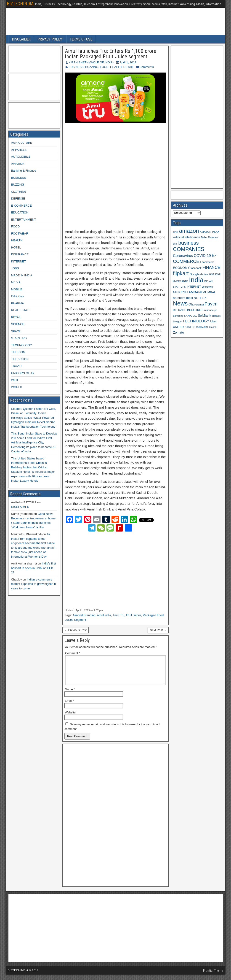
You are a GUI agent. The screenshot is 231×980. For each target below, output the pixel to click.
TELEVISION (20, 359)
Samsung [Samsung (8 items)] (178, 316)
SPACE (16, 331)
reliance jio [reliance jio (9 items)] (211, 310)
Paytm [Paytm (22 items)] (211, 304)
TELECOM (18, 352)
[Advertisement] (115, 177)
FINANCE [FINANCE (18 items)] (211, 267)
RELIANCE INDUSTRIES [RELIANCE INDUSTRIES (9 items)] (188, 310)
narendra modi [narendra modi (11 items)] (183, 298)
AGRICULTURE (22, 143)
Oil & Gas (18, 296)
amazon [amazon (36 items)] (189, 231)
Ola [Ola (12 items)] (191, 304)
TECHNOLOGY (22, 345)
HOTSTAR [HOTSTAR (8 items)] (215, 274)
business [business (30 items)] (188, 243)
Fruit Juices (133, 615)
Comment (73, 653)
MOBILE (17, 289)
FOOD (104, 67)
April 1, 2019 (128, 62)
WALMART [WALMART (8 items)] (202, 327)
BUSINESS (76, 67)
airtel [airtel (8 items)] (176, 232)
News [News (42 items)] (180, 303)
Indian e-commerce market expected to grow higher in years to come (34, 584)
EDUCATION (20, 212)
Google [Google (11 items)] (194, 274)
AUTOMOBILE (21, 157)
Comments (147, 67)
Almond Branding (84, 615)
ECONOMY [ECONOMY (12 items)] (181, 268)
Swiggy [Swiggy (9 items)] (177, 321)
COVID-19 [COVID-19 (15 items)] (202, 256)
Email (70, 706)
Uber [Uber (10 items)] (213, 321)
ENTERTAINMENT (24, 220)
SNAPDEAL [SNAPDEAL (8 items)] (191, 316)
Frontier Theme (213, 976)
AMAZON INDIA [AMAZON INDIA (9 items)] (209, 232)
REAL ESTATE (21, 310)
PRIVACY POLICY (50, 39)
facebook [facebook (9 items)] (196, 268)
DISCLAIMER (21, 39)
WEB (15, 380)
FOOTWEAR (20, 234)
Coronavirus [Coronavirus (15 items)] (183, 256)
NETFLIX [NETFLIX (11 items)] (200, 298)
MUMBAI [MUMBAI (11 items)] (209, 292)
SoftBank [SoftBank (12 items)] (204, 316)
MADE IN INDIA (22, 275)
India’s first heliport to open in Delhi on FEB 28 (34, 568)
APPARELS (19, 150)
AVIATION (18, 164)
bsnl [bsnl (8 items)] (175, 244)
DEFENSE (18, 198)
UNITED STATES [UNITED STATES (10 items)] (184, 327)
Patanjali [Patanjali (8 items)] (199, 305)
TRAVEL (17, 366)
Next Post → (158, 630)
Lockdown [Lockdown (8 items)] (207, 287)
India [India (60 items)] (196, 280)
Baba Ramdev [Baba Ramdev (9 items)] (210, 237)
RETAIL (129, 67)
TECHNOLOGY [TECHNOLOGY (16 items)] (196, 321)
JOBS (15, 268)
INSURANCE (20, 254)
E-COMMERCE (21, 206)
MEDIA (16, 282)
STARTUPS (19, 338)
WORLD (17, 387)
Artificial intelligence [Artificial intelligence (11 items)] (187, 237)
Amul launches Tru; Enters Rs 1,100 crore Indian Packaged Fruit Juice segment (111, 54)
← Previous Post (76, 630)
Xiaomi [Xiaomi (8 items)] (213, 327)
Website (70, 718)
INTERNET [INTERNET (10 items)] (194, 287)
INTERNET (19, 261)
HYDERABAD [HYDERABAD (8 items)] (181, 281)
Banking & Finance (24, 171)
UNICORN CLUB (23, 373)
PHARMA (18, 303)
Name (70, 695)
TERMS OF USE (81, 39)
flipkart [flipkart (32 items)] (181, 273)
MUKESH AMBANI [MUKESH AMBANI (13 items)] (187, 292)
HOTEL (16, 247)
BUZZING (92, 67)
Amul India (104, 615)
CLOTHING (19, 192)
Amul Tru (118, 615)
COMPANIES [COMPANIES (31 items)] (189, 249)
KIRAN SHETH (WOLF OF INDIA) (91, 62)
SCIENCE (18, 324)
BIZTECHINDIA (20, 4)
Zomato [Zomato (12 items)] (178, 332)
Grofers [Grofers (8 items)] (204, 274)
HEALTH (116, 67)
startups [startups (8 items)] (216, 316)
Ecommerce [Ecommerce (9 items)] (207, 262)
